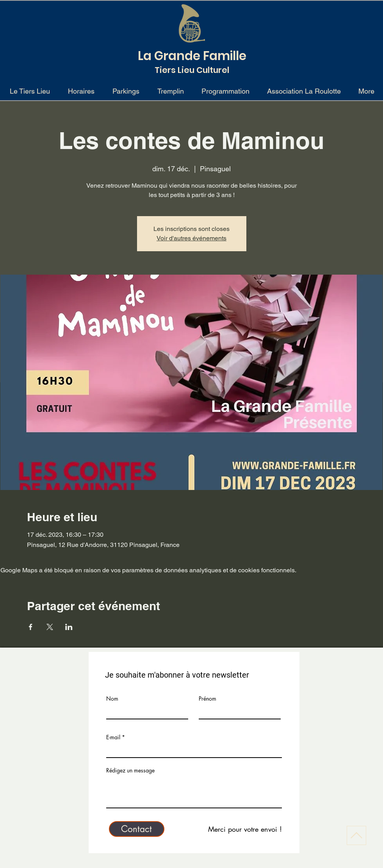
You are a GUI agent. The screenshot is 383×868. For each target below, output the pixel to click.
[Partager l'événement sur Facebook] (31, 627)
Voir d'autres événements (191, 238)
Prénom (208, 699)
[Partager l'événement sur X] (50, 627)
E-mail (113, 737)
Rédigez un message (130, 770)
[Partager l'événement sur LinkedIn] (69, 627)
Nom (112, 699)
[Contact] (137, 829)
